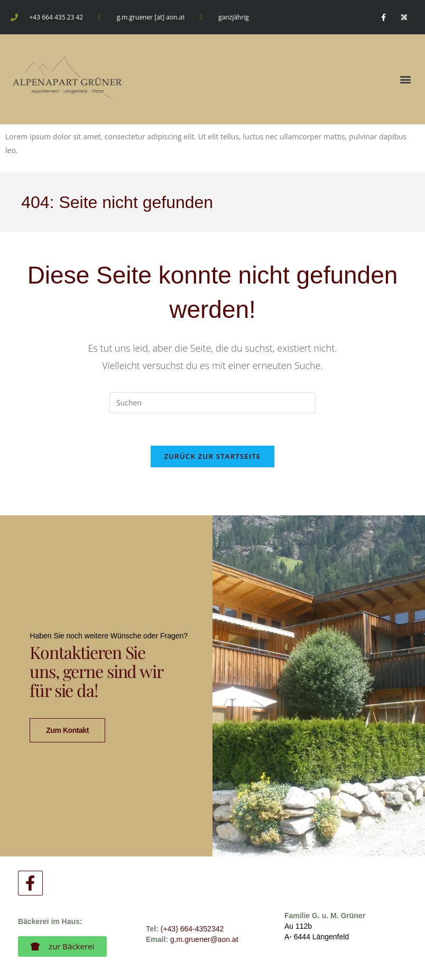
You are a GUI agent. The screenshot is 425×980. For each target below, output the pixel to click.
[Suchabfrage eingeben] (212, 403)
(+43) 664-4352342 (192, 904)
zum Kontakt (67, 718)
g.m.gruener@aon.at (204, 915)
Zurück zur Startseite (213, 456)
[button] (406, 79)
